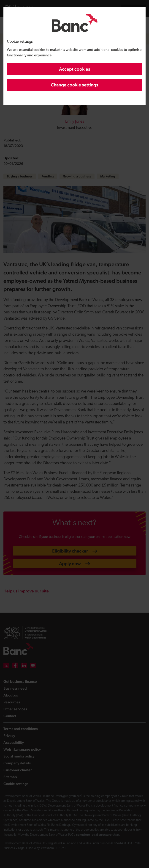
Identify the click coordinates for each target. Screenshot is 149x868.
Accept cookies (75, 69)
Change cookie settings (74, 85)
